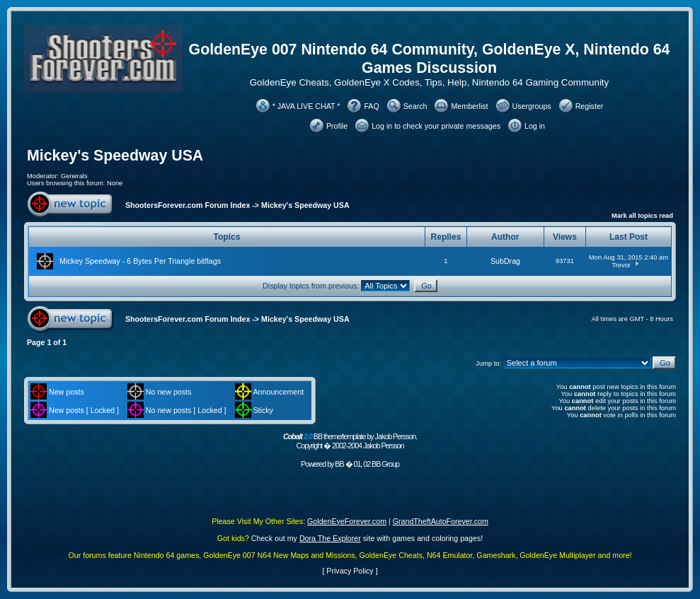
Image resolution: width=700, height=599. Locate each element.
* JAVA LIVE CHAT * (306, 106)
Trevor (621, 265)
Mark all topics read (642, 216)
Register (590, 106)
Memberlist (469, 106)
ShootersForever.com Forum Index (188, 205)
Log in (535, 126)
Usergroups (532, 106)
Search (415, 106)
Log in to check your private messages (436, 126)
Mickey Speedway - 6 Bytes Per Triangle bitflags (140, 261)
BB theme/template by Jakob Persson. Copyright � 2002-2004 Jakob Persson (350, 441)
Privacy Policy (350, 571)
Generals (74, 176)
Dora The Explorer (330, 538)
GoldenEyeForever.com (347, 521)
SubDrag (505, 261)
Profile (337, 126)
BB (339, 464)
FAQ (371, 106)
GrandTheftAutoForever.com (441, 521)
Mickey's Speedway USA (115, 156)
